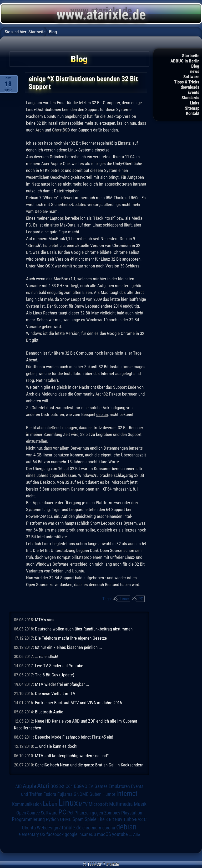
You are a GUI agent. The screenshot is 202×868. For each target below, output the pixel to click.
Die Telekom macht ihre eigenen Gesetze (71, 638)
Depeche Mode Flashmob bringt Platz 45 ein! (74, 737)
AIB (19, 786)
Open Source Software (37, 813)
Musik (140, 804)
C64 (69, 786)
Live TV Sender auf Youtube (59, 666)
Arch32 (102, 394)
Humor (109, 794)
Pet (70, 813)
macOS (104, 834)
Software (191, 77)
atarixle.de (70, 828)
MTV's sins (45, 620)
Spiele (91, 819)
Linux (124, 599)
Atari (43, 786)
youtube (120, 834)
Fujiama (65, 794)
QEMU (66, 819)
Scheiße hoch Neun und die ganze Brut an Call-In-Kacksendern (89, 765)
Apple (29, 786)
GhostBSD (61, 130)
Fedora (50, 794)
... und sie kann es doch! (56, 746)
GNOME (81, 794)
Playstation (132, 813)
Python (52, 819)
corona (109, 828)
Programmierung (28, 819)
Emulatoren (119, 786)
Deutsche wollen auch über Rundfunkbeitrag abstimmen (84, 629)
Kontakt (193, 113)
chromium (92, 828)
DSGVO (81, 786)
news (195, 71)
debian (102, 414)
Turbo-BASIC (135, 819)
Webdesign (47, 828)
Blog (195, 66)
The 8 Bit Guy (110, 819)
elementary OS (32, 834)
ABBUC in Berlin (185, 61)
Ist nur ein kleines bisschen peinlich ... (68, 647)
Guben (95, 794)
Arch (40, 130)
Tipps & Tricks (187, 82)
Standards (190, 98)
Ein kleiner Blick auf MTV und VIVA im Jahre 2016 (78, 703)
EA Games (98, 786)
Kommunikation (27, 804)
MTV (83, 804)
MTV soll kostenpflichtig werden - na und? (72, 756)
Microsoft (98, 804)
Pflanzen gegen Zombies (97, 813)
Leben (50, 804)
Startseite (191, 56)
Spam (78, 819)
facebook (55, 834)
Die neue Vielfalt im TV (55, 693)
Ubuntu (29, 828)
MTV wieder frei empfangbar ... (62, 684)
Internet (127, 793)
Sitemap (192, 108)
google (71, 834)
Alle (137, 834)
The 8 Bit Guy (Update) (55, 675)
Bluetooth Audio (49, 712)
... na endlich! (47, 656)
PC (141, 599)
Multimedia (121, 804)
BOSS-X (57, 786)
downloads (190, 87)
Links (195, 103)
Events (193, 92)
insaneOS (87, 834)
